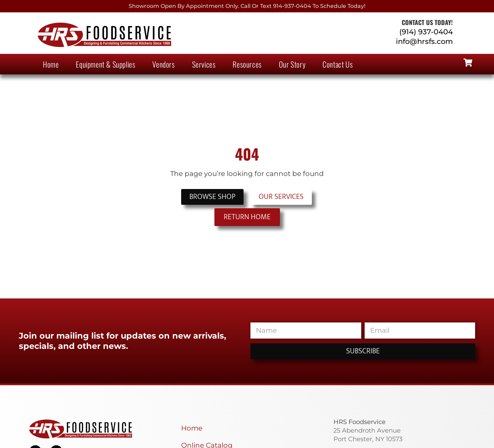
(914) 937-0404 (426, 32)
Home (51, 64)
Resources (247, 64)
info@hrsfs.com (424, 41)
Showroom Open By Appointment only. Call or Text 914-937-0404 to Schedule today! (247, 6)
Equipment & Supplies (105, 64)
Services (204, 64)
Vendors (163, 64)
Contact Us (338, 64)
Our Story (292, 64)
